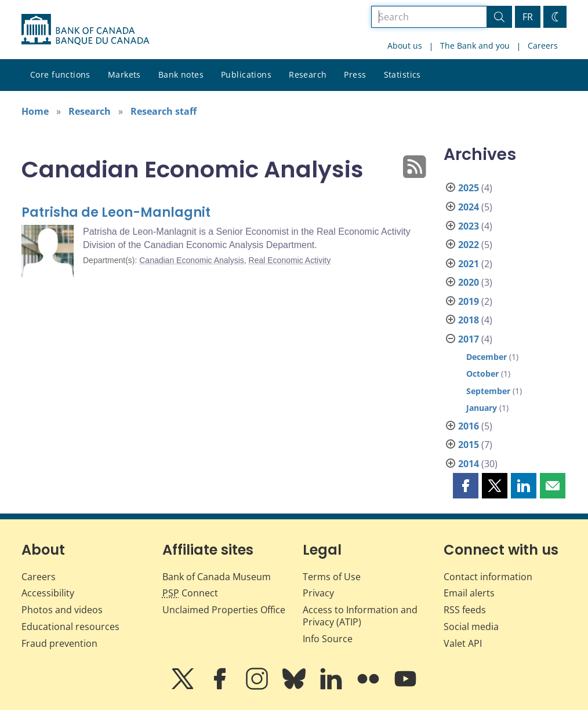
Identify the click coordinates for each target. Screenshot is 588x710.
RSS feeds (465, 610)
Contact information (488, 577)
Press (355, 74)
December (487, 357)
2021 (469, 264)
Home (35, 111)
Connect (190, 593)
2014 (469, 464)
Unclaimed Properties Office (224, 610)
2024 (469, 207)
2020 (469, 282)
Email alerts (469, 593)
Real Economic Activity (290, 260)
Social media (471, 627)
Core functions (60, 74)
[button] (466, 486)
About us (405, 45)
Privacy (318, 593)
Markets (124, 74)
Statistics (402, 74)
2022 (469, 245)
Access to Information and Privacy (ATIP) (360, 616)
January (482, 408)
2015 (469, 445)
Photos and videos (62, 610)
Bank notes (181, 74)
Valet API (463, 643)
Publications (246, 74)
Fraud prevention (59, 643)
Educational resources (70, 627)
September (488, 391)
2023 (469, 226)
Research (308, 74)
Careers (543, 45)
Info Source (328, 639)
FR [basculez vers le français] (528, 17)
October (482, 374)
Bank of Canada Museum (217, 577)
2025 (469, 188)
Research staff (164, 111)
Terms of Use (332, 577)
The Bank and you (475, 45)
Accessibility (48, 593)
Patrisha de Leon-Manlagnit (116, 212)
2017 (469, 339)
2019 (469, 301)
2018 (469, 320)
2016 (469, 426)
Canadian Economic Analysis (192, 260)
